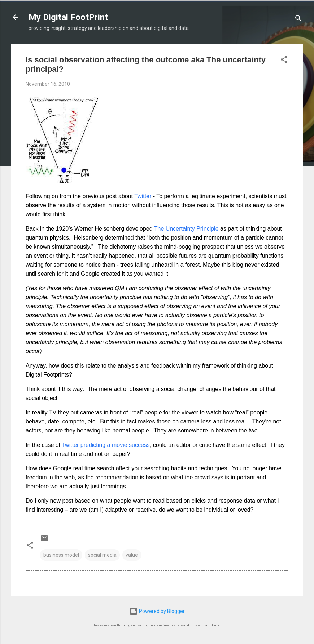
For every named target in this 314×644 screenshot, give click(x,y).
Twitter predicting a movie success (106, 445)
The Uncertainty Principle (186, 229)
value (132, 555)
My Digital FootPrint (68, 17)
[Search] (298, 20)
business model (61, 555)
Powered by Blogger (157, 611)
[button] (284, 61)
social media (102, 555)
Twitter (143, 196)
